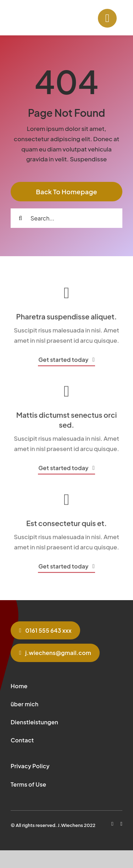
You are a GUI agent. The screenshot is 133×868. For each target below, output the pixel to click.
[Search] (20, 218)
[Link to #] (107, 18)
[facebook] (112, 824)
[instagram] (121, 824)
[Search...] (66, 218)
